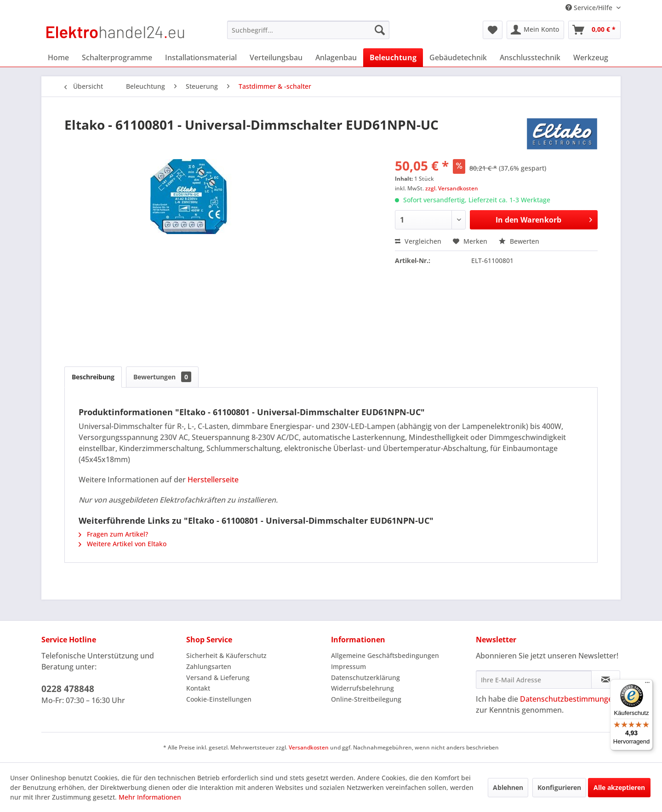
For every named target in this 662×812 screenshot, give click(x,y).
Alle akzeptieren (619, 787)
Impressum (348, 666)
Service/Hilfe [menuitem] (590, 8)
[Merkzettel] (493, 30)
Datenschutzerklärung (365, 678)
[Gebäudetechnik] (458, 57)
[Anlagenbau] (336, 57)
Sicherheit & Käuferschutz (226, 655)
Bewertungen (162, 377)
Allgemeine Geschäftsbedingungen (385, 655)
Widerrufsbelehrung (362, 688)
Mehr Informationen (150, 797)
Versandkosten (309, 747)
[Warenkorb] (594, 30)
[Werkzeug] (591, 57)
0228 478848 (68, 689)
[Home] (58, 57)
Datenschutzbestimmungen (568, 699)
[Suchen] (380, 30)
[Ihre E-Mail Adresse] (534, 680)
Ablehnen (508, 787)
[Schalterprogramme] (117, 57)
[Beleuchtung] (393, 57)
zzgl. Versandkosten (452, 188)
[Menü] (647, 685)
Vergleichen (418, 241)
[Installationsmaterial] (201, 57)
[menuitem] (308, 30)
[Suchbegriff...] (308, 30)
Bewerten (519, 241)
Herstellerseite (213, 480)
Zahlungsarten (209, 666)
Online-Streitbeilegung (366, 699)
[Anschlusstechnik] (530, 57)
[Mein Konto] (535, 30)
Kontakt (198, 688)
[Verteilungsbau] (276, 57)
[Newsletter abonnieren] (606, 680)
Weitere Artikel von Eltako (123, 544)
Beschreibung (93, 377)
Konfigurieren (559, 787)
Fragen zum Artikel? (113, 534)
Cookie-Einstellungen (219, 699)
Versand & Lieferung (218, 678)
